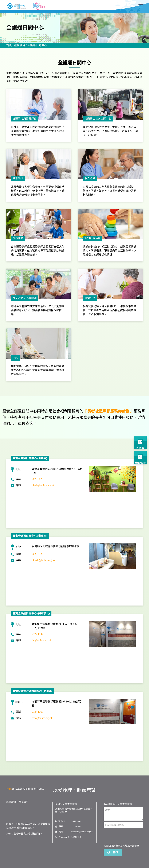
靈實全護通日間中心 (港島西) (30, 539)
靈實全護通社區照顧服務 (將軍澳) (33, 694)
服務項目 (19, 46)
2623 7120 (37, 557)
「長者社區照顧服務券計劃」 (108, 414)
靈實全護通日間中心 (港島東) (30, 461)
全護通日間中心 (36, 46)
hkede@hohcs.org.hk (43, 488)
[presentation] (126, 839)
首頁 (9, 46)
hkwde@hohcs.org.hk (43, 563)
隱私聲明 (24, 805)
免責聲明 (11, 805)
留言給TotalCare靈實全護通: (118, 807)
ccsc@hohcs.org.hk (42, 721)
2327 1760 (37, 715)
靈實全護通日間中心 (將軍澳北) (31, 617)
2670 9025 (37, 482)
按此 (9, 792)
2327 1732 (37, 637)
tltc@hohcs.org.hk (42, 644)
